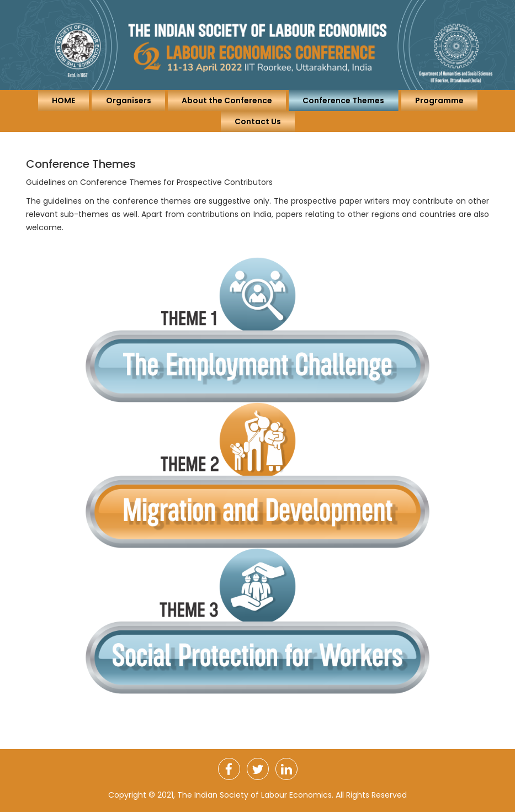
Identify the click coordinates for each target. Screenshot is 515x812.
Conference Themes (343, 100)
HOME (63, 100)
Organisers (129, 100)
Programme (439, 100)
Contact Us (258, 121)
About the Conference (227, 100)
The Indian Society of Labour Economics (254, 795)
